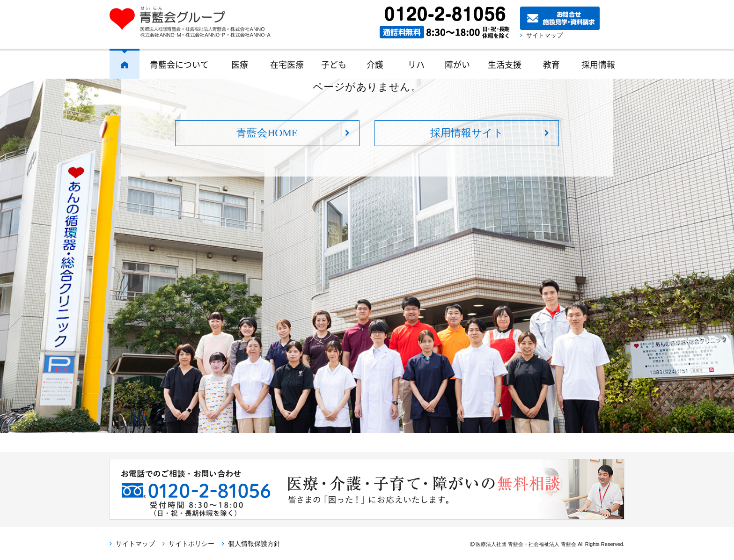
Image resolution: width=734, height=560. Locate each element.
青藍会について (179, 64)
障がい (457, 64)
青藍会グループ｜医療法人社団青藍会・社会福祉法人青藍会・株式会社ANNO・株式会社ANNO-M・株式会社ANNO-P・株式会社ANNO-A (195, 22)
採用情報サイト (467, 133)
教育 (551, 64)
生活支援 (505, 64)
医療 (240, 64)
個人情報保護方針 (254, 544)
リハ (416, 64)
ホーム (125, 64)
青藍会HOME (267, 133)
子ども (334, 64)
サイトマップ (547, 35)
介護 (375, 64)
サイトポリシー (191, 544)
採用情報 (598, 64)
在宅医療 (287, 64)
